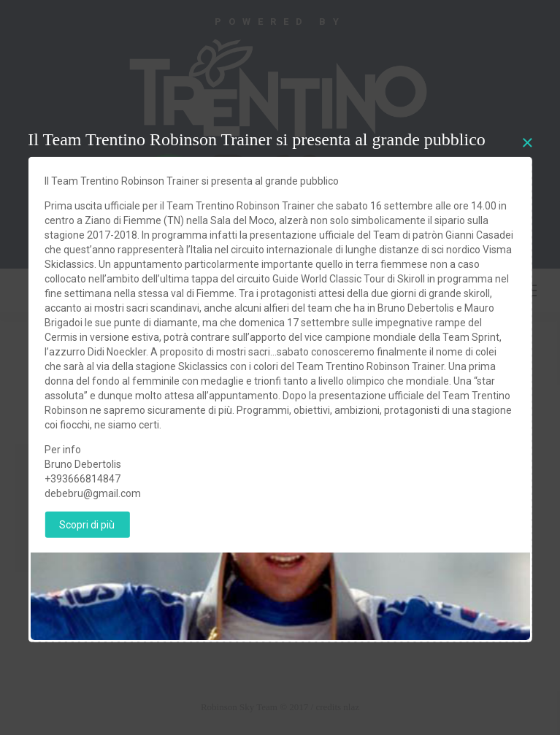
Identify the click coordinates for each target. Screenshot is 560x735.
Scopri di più (87, 524)
